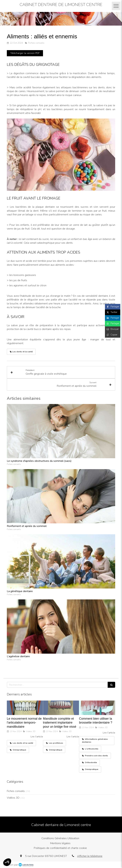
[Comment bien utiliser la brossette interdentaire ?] (97, 708)
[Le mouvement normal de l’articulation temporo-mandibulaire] (25, 708)
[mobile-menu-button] (116, 6)
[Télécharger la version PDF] (25, 53)
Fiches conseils (16, 791)
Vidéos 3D (13, 798)
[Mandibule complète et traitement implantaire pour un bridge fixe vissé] (61, 708)
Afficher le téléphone (90, 856)
